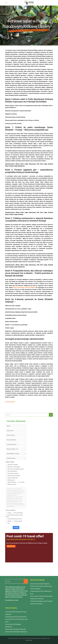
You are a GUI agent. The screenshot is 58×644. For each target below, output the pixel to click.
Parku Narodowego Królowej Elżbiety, (24, 288)
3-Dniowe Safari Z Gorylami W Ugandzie (40, 584)
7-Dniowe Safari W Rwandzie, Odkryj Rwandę (16, 632)
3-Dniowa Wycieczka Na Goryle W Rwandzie (16, 617)
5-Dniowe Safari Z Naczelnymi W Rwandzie (16, 629)
